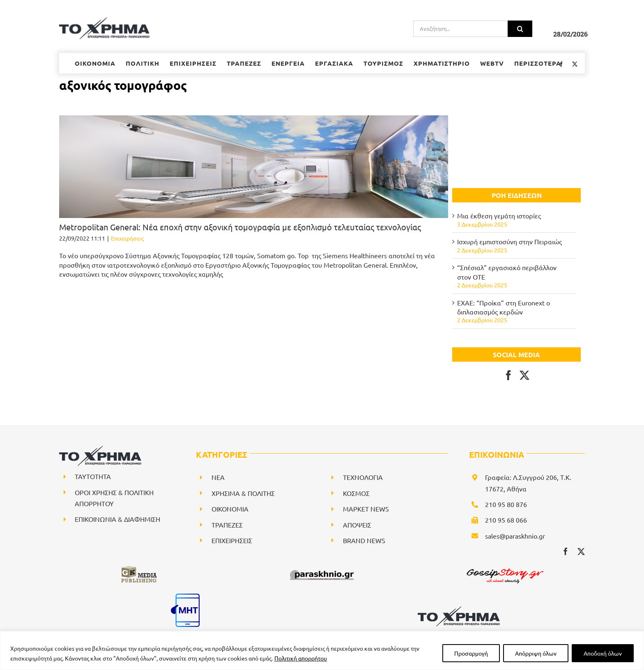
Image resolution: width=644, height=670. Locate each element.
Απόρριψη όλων (536, 653)
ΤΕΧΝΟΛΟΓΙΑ (363, 477)
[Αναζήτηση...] (460, 29)
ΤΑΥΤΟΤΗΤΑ (93, 476)
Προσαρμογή (471, 653)
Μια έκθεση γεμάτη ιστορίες (499, 216)
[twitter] (581, 551)
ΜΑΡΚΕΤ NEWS (366, 509)
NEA (218, 477)
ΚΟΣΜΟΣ (356, 493)
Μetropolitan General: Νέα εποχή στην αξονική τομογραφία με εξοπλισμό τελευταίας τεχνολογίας (240, 227)
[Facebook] (508, 375)
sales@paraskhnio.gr (515, 536)
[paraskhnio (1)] (322, 568)
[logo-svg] (459, 609)
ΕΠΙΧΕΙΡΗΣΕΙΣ (232, 540)
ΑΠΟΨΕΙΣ (357, 525)
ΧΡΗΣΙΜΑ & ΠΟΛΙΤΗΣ (243, 493)
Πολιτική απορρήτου (301, 658)
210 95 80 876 (506, 504)
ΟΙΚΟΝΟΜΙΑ (230, 509)
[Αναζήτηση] (520, 29)
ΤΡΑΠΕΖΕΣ (227, 525)
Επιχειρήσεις (127, 238)
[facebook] (566, 551)
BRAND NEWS (364, 540)
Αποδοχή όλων (603, 653)
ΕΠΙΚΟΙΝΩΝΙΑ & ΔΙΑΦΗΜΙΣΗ (117, 519)
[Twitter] (524, 375)
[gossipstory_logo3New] (504, 568)
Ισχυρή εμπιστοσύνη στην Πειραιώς (509, 241)
